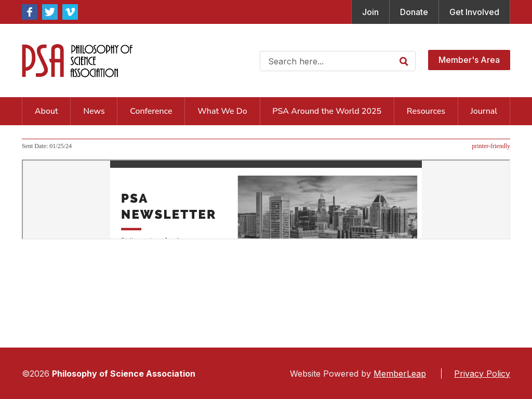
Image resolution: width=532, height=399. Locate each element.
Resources (426, 111)
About (46, 111)
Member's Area (469, 60)
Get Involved (474, 12)
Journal (484, 111)
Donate (414, 12)
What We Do (222, 111)
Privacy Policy (482, 374)
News (94, 111)
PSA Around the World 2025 (327, 111)
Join (370, 12)
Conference (151, 111)
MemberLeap (400, 374)
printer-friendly (491, 146)
